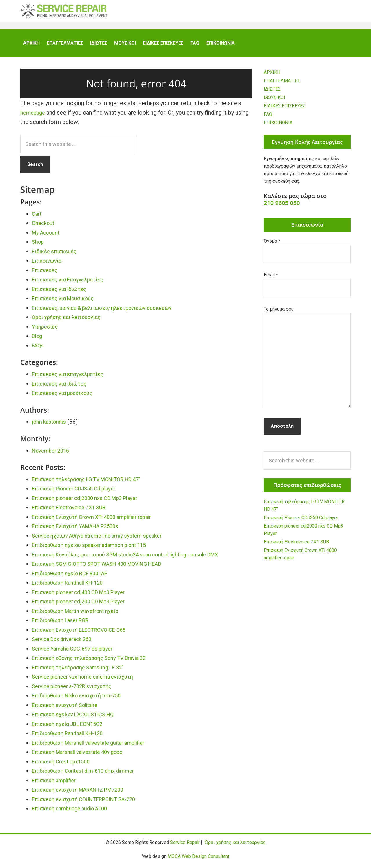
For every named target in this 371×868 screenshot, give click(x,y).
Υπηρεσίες (46, 330)
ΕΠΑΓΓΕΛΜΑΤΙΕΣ (282, 84)
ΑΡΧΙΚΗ (272, 76)
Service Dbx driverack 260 (65, 642)
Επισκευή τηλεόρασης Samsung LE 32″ (83, 671)
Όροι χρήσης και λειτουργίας (70, 321)
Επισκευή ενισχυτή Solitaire (69, 708)
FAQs (39, 349)
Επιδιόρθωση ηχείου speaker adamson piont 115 (96, 548)
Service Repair (64, 14)
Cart (37, 217)
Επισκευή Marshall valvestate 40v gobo (83, 755)
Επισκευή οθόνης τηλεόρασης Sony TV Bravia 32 (96, 661)
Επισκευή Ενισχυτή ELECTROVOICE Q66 (85, 633)
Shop (38, 245)
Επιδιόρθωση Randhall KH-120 (72, 586)
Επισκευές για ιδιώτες (62, 387)
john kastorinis (50, 425)
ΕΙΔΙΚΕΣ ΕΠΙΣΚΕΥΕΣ (284, 109)
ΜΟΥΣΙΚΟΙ (274, 101)
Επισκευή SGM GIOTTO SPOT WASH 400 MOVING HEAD (105, 567)
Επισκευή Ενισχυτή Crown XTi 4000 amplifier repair (99, 520)
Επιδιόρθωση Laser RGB (64, 624)
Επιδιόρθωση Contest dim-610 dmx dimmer (89, 774)
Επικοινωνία (49, 264)
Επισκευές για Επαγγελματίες (72, 283)
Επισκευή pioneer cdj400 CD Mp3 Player (84, 596)
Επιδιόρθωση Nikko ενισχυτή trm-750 (82, 699)
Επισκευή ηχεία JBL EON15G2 (72, 727)
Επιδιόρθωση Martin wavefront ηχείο (81, 614)
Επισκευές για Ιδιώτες (62, 292)
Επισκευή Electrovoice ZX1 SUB (74, 511)
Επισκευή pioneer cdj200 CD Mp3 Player (84, 605)
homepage (34, 116)
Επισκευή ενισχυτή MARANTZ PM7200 (84, 793)
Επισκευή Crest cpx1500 (64, 765)
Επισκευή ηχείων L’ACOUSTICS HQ (78, 718)
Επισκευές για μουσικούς (66, 396)
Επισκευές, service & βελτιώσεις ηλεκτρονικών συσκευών (110, 311)
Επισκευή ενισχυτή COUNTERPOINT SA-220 (90, 803)
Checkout (44, 226)
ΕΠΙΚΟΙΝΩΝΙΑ (278, 126)
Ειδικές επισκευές (57, 255)
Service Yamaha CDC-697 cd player (77, 652)
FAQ (268, 118)
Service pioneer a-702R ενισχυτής (76, 690)
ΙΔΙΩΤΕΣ (272, 93)
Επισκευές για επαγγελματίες (72, 378)
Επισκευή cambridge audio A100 (74, 812)
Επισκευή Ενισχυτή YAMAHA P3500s (81, 530)
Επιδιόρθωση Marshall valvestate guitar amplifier (95, 746)
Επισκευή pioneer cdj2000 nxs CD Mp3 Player (91, 501)
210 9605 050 (282, 206)
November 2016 (53, 454)
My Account (47, 236)
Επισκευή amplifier (57, 784)
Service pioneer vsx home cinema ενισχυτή (88, 680)
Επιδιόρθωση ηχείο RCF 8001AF (75, 577)
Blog (38, 339)
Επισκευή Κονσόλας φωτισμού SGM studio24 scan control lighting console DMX (137, 558)
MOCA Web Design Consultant (198, 860)
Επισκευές (46, 274)
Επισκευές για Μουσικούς (67, 302)
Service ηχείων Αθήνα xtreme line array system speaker (104, 539)
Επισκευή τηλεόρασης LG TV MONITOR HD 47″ (93, 483)
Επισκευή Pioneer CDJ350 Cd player (79, 492)
